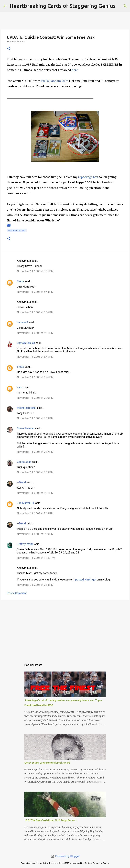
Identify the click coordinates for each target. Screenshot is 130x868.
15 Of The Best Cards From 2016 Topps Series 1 (50, 820)
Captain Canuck (26, 343)
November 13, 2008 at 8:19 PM (35, 534)
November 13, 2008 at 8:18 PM (35, 513)
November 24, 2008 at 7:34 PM (35, 585)
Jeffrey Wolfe (25, 544)
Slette (20, 281)
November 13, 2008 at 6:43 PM (35, 357)
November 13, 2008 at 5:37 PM (35, 271)
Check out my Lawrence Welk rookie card (47, 763)
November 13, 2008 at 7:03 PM (35, 418)
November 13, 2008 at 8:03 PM (35, 472)
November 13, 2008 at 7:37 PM (35, 452)
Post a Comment (17, 593)
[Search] (120, 6)
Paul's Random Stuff (54, 81)
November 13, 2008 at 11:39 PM (36, 558)
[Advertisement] (65, 629)
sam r (20, 387)
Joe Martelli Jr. (26, 503)
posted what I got (86, 580)
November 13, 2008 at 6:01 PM (35, 333)
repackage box (88, 177)
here (75, 70)
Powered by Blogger (65, 856)
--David (21, 482)
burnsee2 (23, 322)
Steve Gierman (26, 428)
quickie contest (17, 230)
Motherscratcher (27, 408)
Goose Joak (24, 462)
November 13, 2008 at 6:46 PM (35, 377)
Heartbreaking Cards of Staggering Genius (62, 6)
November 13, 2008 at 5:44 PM (35, 292)
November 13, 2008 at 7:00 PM (35, 398)
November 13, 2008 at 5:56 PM (35, 312)
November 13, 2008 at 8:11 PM (35, 493)
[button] (9, 49)
